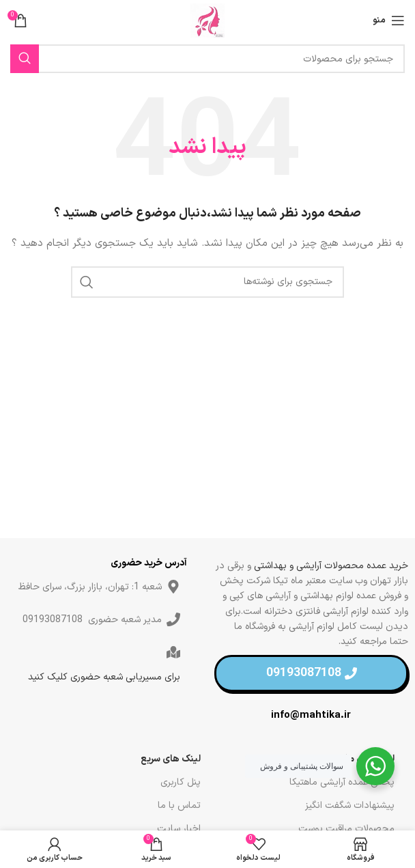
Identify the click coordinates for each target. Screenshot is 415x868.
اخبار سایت (179, 829)
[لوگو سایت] (207, 20)
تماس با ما (179, 806)
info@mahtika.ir (311, 715)
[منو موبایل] (389, 20)
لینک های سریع (171, 759)
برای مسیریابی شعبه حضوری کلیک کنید (104, 677)
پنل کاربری (181, 782)
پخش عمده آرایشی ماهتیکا (342, 782)
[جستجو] (207, 59)
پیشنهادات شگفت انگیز (350, 806)
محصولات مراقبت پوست (346, 829)
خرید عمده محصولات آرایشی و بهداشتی (331, 566)
